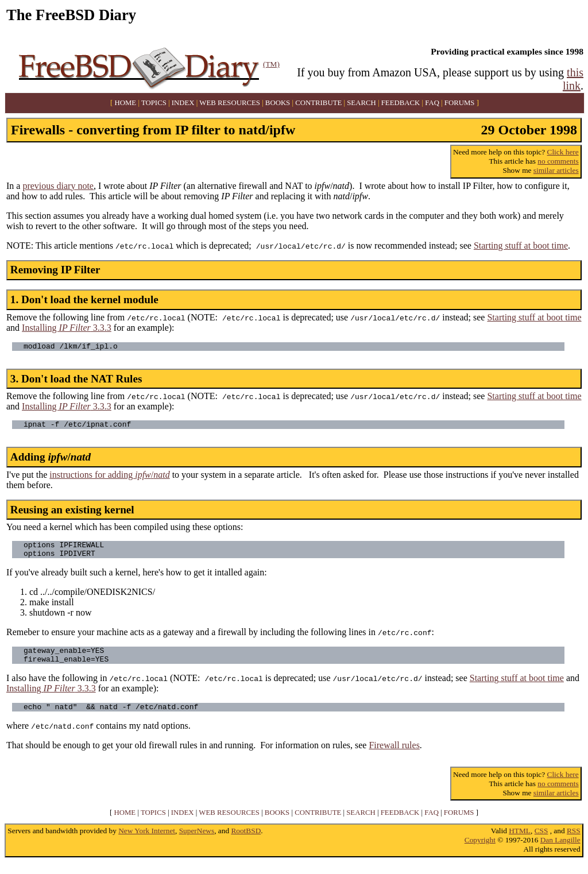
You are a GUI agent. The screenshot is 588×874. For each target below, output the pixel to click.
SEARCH (361, 103)
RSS (574, 843)
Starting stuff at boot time (521, 245)
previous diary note (58, 186)
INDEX (183, 103)
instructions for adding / (109, 478)
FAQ (432, 103)
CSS (541, 843)
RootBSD (246, 843)
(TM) (271, 64)
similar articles (556, 170)
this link (573, 79)
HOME (126, 103)
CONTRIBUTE (318, 103)
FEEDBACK (401, 103)
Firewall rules (394, 757)
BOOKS (278, 103)
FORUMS (460, 103)
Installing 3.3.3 (67, 328)
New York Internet (147, 843)
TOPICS (154, 103)
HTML (520, 843)
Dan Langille (560, 852)
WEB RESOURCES (230, 103)
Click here (563, 152)
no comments (558, 161)
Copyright (480, 852)
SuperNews (197, 843)
